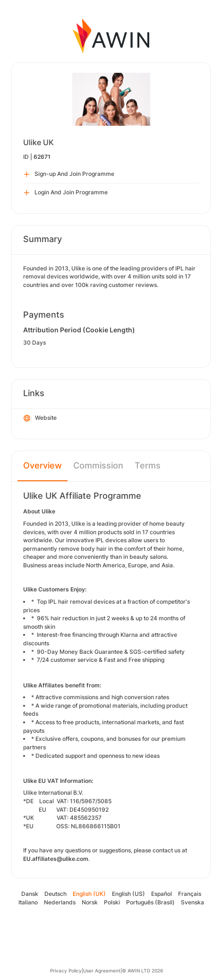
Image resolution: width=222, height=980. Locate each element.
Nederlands (60, 902)
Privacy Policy (66, 971)
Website (40, 418)
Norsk (90, 902)
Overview (43, 465)
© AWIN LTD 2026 (142, 971)
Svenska (192, 902)
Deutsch (55, 894)
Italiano (28, 902)
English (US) (128, 894)
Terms (148, 465)
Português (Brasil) (150, 902)
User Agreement (102, 971)
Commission (98, 465)
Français (190, 894)
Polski (112, 902)
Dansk (30, 894)
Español (162, 894)
